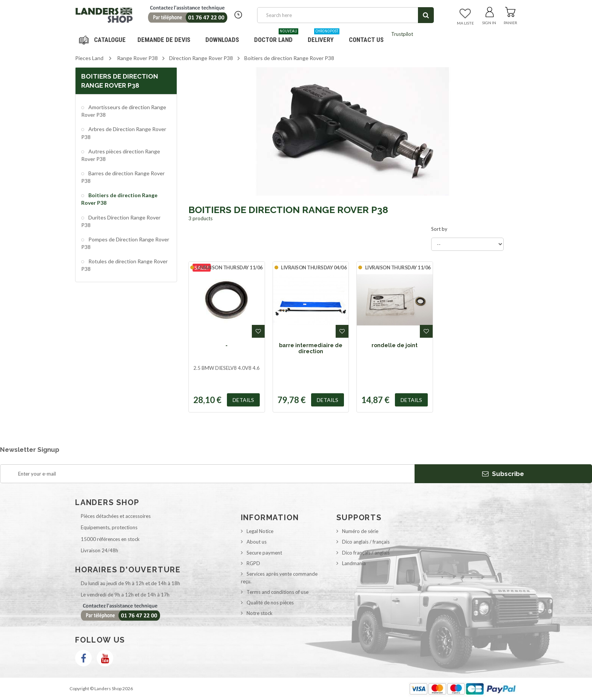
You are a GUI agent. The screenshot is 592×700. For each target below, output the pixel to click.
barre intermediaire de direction (311, 348)
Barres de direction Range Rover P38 (123, 177)
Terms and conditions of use (277, 592)
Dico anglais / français (366, 542)
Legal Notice (260, 531)
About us (257, 542)
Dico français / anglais (366, 553)
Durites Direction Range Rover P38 (121, 221)
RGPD (253, 563)
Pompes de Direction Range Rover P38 (125, 243)
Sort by (439, 229)
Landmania (354, 563)
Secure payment (264, 553)
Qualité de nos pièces (270, 603)
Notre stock (260, 613)
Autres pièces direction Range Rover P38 (121, 155)
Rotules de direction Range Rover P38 (124, 265)
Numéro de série (360, 531)
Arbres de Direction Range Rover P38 (124, 133)
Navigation (103, 40)
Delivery (324, 37)
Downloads (222, 40)
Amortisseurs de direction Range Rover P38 (124, 111)
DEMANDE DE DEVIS (164, 40)
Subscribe (503, 474)
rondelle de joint (395, 345)
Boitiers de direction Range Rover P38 (119, 199)
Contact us (366, 40)
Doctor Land (276, 37)
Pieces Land (89, 58)
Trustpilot (402, 34)
